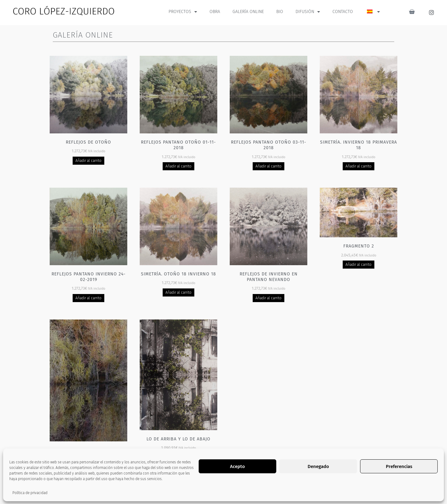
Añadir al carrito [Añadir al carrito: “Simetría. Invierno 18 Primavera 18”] (359, 166)
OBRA (215, 12)
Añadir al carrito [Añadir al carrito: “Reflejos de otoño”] (89, 161)
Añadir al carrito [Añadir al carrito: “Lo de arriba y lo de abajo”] (179, 457)
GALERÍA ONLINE (248, 12)
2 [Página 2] (230, 493)
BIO (280, 12)
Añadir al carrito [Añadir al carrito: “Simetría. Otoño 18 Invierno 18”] (179, 292)
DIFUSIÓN (308, 12)
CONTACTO (343, 12)
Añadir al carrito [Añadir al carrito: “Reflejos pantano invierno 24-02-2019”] (89, 298)
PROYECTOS (183, 12)
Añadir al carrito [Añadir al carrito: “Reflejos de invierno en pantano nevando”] (269, 298)
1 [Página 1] (217, 493)
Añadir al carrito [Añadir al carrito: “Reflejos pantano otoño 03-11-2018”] (269, 166)
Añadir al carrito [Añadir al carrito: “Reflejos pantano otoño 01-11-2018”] (179, 166)
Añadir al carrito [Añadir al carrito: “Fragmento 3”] (89, 469)
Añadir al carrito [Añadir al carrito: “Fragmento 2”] (359, 265)
